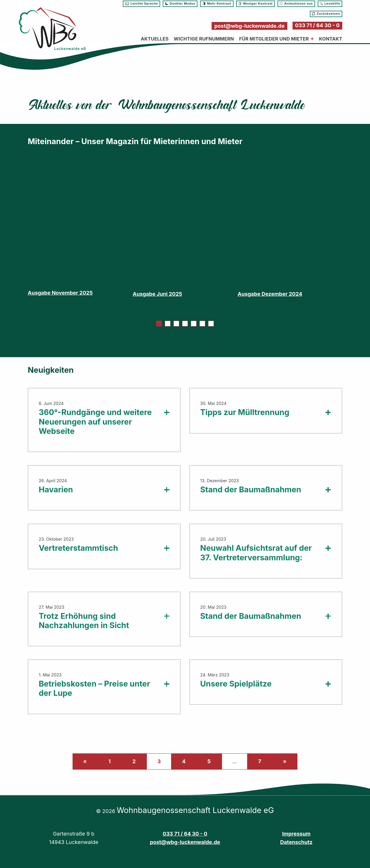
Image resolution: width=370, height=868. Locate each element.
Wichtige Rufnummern (204, 39)
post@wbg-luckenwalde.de (249, 26)
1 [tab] (159, 324)
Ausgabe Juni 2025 (157, 294)
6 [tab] (202, 324)
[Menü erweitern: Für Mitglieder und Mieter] (312, 39)
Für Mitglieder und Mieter (274, 39)
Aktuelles (155, 39)
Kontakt (331, 39)
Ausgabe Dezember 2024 (270, 294)
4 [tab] (185, 324)
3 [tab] (176, 324)
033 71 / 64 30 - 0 (317, 25)
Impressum (296, 834)
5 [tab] (194, 324)
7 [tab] (211, 324)
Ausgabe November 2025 (60, 293)
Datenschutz (296, 842)
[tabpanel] (80, 230)
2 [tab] (168, 324)
